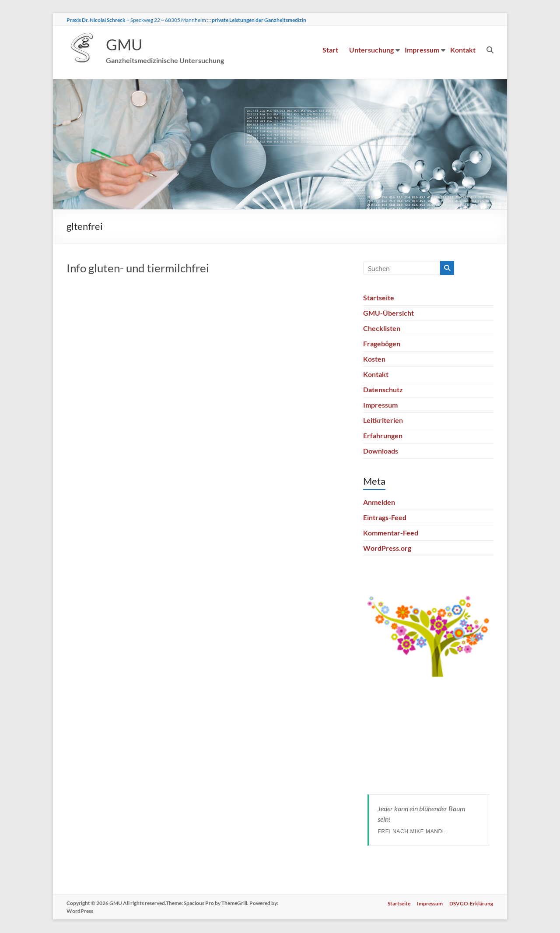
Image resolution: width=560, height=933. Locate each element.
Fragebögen (382, 344)
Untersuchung (371, 50)
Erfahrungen (383, 436)
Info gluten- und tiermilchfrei (138, 268)
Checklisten (382, 329)
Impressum (422, 50)
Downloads (381, 451)
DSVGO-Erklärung (472, 903)
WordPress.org (387, 548)
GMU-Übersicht (388, 313)
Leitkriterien (383, 421)
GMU (124, 45)
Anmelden (379, 502)
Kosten (374, 359)
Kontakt (463, 50)
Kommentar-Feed (391, 533)
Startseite (379, 298)
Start (330, 50)
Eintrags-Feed (385, 518)
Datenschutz (383, 390)
